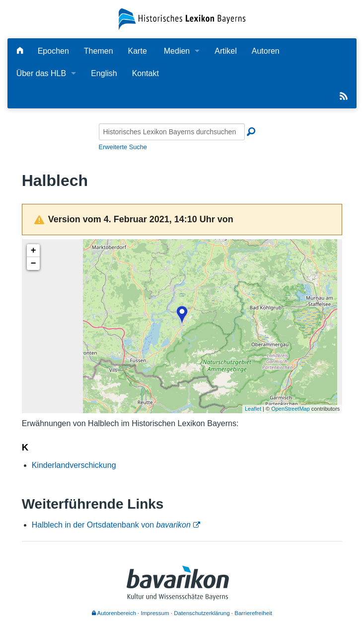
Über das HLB (41, 73)
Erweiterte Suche (123, 147)
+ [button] (34, 251)
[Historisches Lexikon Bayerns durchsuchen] (172, 132)
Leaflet (253, 409)
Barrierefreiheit (253, 613)
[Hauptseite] (20, 51)
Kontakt (146, 73)
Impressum (155, 613)
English (104, 73)
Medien (177, 51)
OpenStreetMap (291, 409)
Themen (99, 51)
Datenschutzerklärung (202, 613)
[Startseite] (182, 19)
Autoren (266, 51)
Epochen (53, 51)
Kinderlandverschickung (74, 465)
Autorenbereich (114, 613)
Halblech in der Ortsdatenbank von (111, 525)
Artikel (225, 51)
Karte (138, 51)
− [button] (34, 264)
